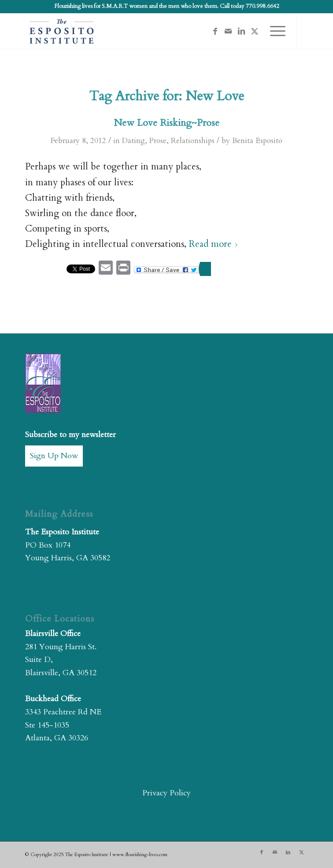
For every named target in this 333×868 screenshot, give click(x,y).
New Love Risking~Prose (166, 123)
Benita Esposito (257, 141)
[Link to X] (255, 31)
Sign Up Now (54, 456)
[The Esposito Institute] (138, 31)
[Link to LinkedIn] (241, 31)
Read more (215, 244)
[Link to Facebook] (215, 31)
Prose (158, 141)
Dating (133, 141)
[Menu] (273, 31)
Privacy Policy (166, 793)
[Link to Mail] (228, 31)
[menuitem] (273, 31)
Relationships (193, 141)
